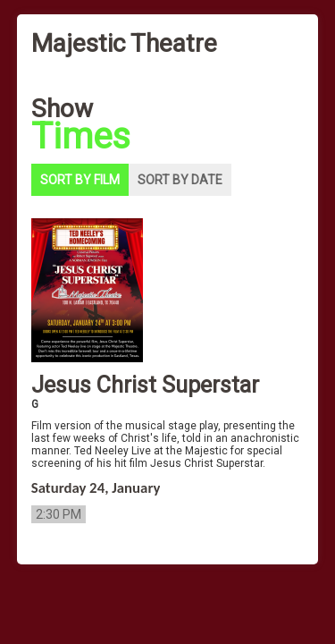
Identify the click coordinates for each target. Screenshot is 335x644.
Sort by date (180, 180)
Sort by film (80, 180)
